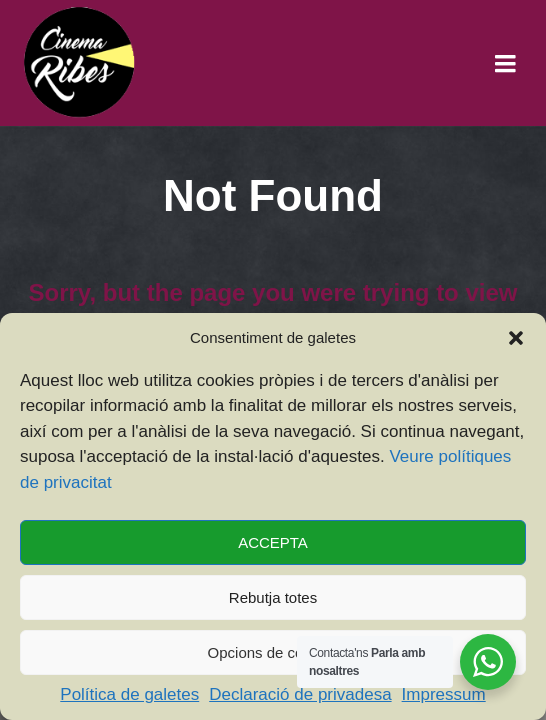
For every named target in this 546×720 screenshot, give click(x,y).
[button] (516, 338)
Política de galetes (129, 694)
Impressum (444, 694)
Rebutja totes (273, 597)
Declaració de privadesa (300, 694)
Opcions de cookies (273, 652)
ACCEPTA (273, 542)
